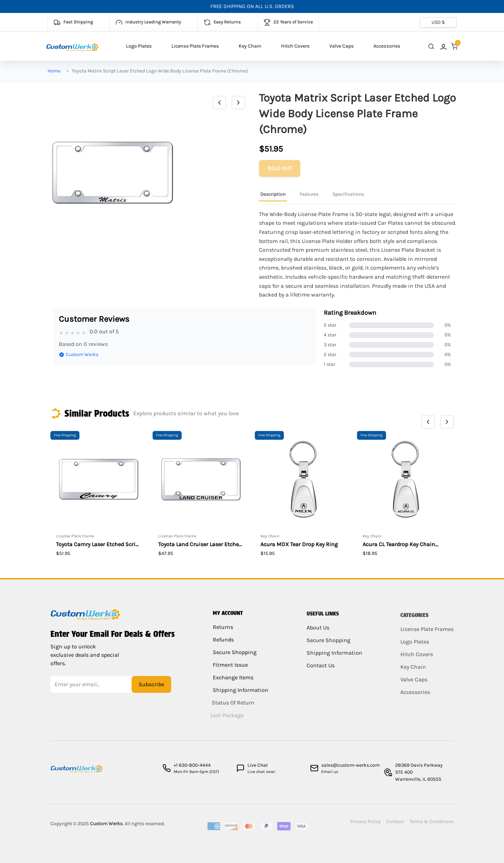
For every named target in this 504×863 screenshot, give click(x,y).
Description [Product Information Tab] (273, 194)
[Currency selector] (438, 22)
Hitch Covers (295, 46)
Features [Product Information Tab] (309, 194)
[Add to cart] (280, 168)
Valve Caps (342, 46)
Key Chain (250, 46)
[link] (443, 46)
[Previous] (219, 103)
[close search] (431, 46)
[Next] (238, 103)
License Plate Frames (195, 46)
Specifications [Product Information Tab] (348, 194)
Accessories (387, 46)
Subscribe (151, 690)
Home (54, 71)
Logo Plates (139, 46)
